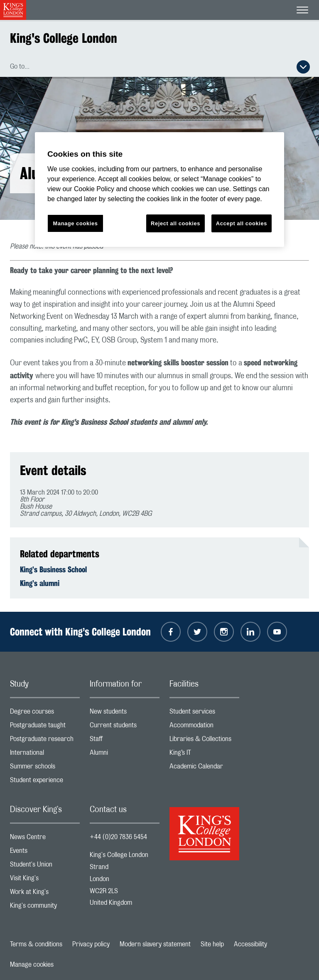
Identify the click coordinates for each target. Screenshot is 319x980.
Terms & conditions (36, 944)
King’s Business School (53, 569)
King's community (45, 907)
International (45, 755)
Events (45, 853)
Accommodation (204, 727)
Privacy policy (91, 944)
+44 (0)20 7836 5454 (118, 837)
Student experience (45, 782)
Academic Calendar (204, 768)
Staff (125, 741)
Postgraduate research (45, 741)
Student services (204, 713)
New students (125, 713)
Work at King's (45, 894)
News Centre (45, 839)
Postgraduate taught (45, 727)
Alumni (125, 755)
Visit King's (45, 880)
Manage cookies (32, 965)
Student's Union (45, 866)
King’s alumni (40, 583)
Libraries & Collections (204, 741)
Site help (212, 944)
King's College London (64, 38)
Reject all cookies (175, 223)
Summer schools (45, 768)
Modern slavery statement (155, 944)
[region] (159, 190)
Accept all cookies (242, 223)
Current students (125, 727)
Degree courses (45, 713)
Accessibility (250, 944)
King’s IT (204, 755)
